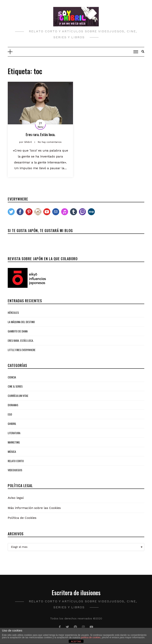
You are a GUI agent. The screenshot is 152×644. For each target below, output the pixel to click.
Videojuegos (15, 470)
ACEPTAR (76, 641)
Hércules (13, 312)
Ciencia (12, 377)
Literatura (14, 433)
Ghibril (12, 424)
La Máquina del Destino (21, 322)
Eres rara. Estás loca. (40, 134)
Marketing (14, 442)
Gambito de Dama (18, 331)
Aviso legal (16, 498)
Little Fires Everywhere (22, 350)
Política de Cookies (22, 518)
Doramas (13, 405)
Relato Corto (16, 461)
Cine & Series (15, 386)
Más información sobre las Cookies (34, 508)
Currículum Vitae (18, 396)
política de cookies (91, 637)
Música (12, 452)
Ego (10, 414)
